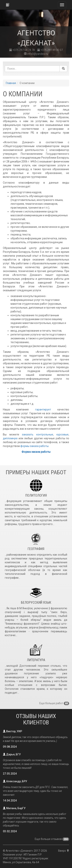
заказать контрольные (38, 434)
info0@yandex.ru (36, 54)
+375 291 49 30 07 (50, 50)
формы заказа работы (34, 446)
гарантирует (43, 409)
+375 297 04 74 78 (22, 50)
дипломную (10, 438)
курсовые (62, 434)
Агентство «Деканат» (19, 851)
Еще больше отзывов (52, 839)
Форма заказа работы (36, 452)
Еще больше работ (54, 703)
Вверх (64, 851)
